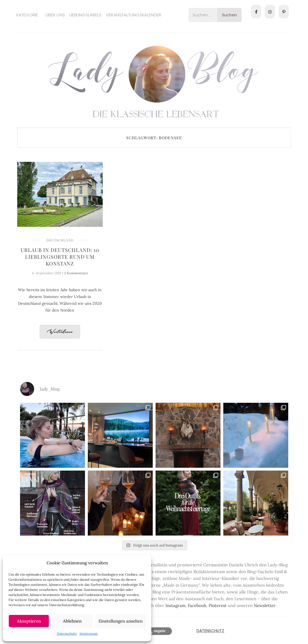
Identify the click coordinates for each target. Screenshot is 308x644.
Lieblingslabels (86, 15)
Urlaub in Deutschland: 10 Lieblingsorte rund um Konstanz (60, 257)
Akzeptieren (29, 621)
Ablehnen (72, 621)
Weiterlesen (60, 332)
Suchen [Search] (229, 15)
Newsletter (265, 605)
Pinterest (218, 605)
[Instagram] (270, 12)
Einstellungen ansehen (121, 621)
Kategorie (27, 15)
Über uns (55, 15)
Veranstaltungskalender (134, 15)
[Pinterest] (284, 12)
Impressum (89, 633)
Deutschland (60, 240)
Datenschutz (67, 633)
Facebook (197, 605)
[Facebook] (256, 12)
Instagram (175, 605)
